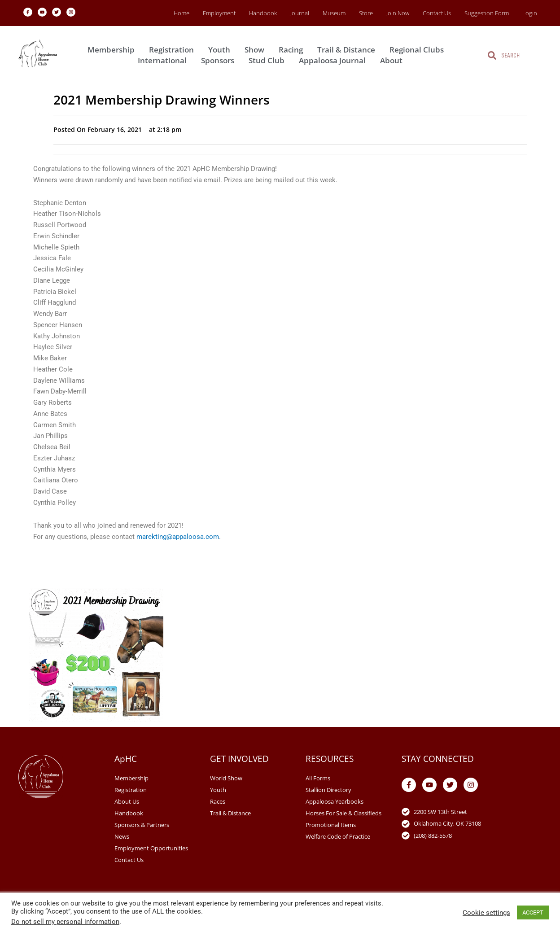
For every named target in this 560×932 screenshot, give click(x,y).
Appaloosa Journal (335, 60)
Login (530, 13)
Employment (219, 13)
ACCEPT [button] (533, 912)
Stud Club (269, 60)
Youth (221, 50)
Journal (300, 13)
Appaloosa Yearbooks (335, 801)
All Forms (318, 778)
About (394, 60)
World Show (226, 778)
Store (366, 13)
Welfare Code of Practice (338, 836)
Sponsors (220, 60)
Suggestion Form (487, 13)
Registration (174, 50)
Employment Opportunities (151, 848)
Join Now (398, 13)
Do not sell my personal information (65, 922)
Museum (334, 13)
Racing (293, 50)
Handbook (263, 13)
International (164, 60)
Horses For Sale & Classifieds (343, 813)
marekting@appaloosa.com (178, 537)
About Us (127, 801)
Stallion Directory (328, 790)
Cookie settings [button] (486, 913)
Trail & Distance (348, 50)
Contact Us (437, 13)
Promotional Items (331, 825)
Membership (113, 50)
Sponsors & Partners (142, 825)
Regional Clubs (419, 50)
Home (182, 13)
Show (257, 50)
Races (218, 801)
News (122, 836)
